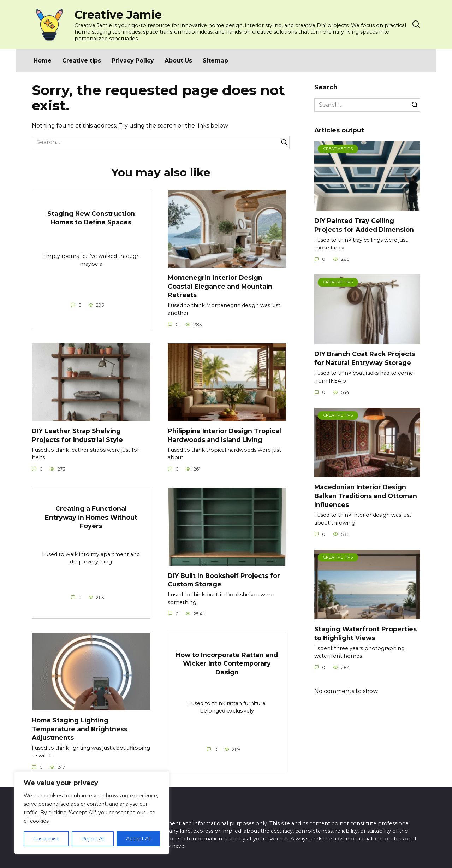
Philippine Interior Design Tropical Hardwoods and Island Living (224, 436)
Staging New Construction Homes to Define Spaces (91, 218)
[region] (92, 813)
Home (43, 61)
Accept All (138, 839)
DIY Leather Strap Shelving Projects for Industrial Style (77, 436)
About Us (178, 61)
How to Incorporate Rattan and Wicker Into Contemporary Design (227, 664)
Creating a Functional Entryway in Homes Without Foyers (91, 518)
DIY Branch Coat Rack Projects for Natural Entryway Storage (365, 358)
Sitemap (215, 61)
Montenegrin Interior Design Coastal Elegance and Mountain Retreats (220, 286)
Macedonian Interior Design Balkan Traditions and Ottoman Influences (366, 496)
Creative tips (82, 61)
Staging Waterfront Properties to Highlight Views (365, 633)
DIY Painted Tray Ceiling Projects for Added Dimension (364, 225)
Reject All (93, 839)
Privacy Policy (133, 61)
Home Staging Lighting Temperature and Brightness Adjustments (80, 730)
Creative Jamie (118, 15)
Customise (46, 839)
